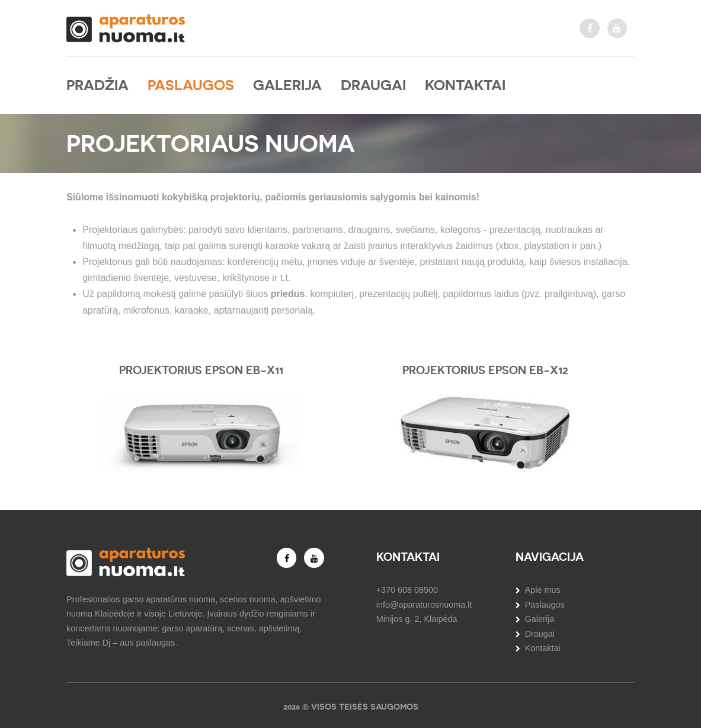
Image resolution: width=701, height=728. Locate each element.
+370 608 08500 (407, 590)
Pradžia (97, 85)
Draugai (373, 85)
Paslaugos (191, 85)
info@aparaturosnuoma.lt (424, 605)
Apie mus (543, 590)
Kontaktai (465, 85)
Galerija (287, 85)
